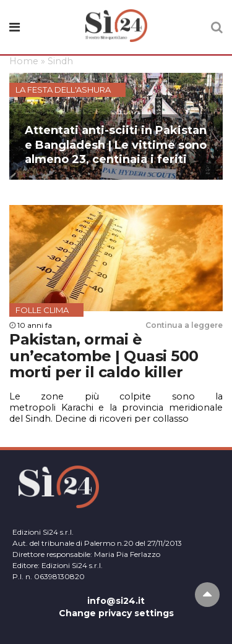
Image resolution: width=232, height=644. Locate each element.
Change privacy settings (116, 613)
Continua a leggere (184, 325)
